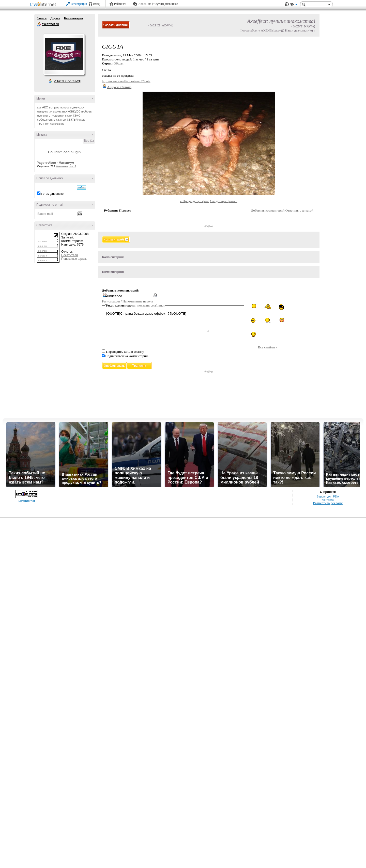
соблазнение (46, 120)
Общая (119, 63)
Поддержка (287, 4)
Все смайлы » (268, 347)
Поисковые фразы (74, 259)
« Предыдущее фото (195, 201)
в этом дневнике (52, 194)
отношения (57, 116)
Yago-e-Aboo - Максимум (56, 163)
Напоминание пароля (138, 301)
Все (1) (89, 141)
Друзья (55, 18)
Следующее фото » (224, 201)
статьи (61, 119)
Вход (96, 4)
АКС (45, 107)
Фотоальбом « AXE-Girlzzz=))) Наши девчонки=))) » (278, 30)
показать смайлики (151, 305)
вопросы (66, 107)
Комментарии (74, 18)
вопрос (54, 107)
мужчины (42, 116)
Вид (294, 5)
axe (39, 108)
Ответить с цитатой (299, 210)
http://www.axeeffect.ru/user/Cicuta (126, 81)
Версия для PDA (328, 496)
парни (69, 116)
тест (41, 123)
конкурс (74, 111)
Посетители (70, 255)
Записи (42, 18)
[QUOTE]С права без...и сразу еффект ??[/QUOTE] (157, 321)
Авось (142, 4)
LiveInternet (44, 5)
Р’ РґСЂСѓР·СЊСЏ (68, 81)
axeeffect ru (39, 24)
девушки (78, 107)
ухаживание (57, 124)
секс (77, 115)
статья (72, 119)
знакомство (58, 111)
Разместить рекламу (328, 503)
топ (47, 124)
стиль (82, 120)
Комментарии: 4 (66, 166)
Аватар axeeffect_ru (64, 54)
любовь (86, 111)
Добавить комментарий (268, 210)
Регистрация (79, 4)
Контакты (328, 500)
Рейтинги (120, 4)
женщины (43, 112)
